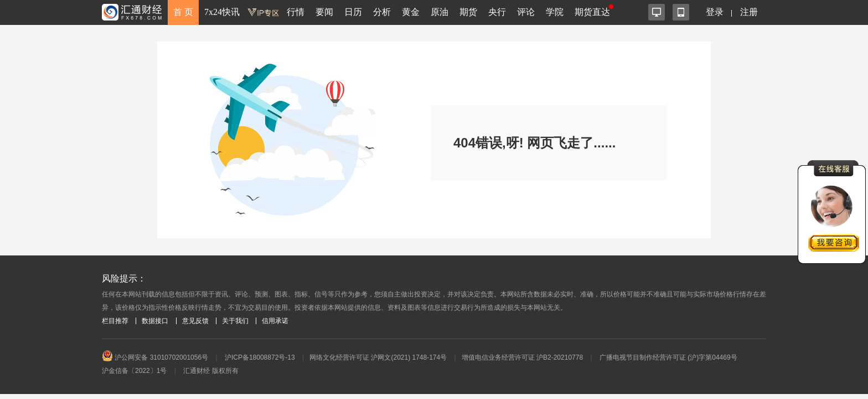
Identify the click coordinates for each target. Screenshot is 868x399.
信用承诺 (275, 321)
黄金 (411, 12)
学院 (555, 12)
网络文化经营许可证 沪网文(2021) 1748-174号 (378, 357)
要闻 (324, 12)
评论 (526, 12)
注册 (749, 12)
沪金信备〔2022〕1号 (134, 371)
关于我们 (235, 321)
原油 (440, 12)
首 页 (183, 12)
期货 (468, 12)
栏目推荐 (115, 321)
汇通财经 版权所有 (211, 371)
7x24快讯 (222, 12)
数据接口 (155, 321)
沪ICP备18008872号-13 (260, 357)
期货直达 (592, 12)
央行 (497, 12)
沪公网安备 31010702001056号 (155, 357)
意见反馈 (195, 321)
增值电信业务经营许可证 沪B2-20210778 (522, 357)
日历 (353, 12)
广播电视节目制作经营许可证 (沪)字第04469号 (668, 357)
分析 (382, 12)
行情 (296, 12)
